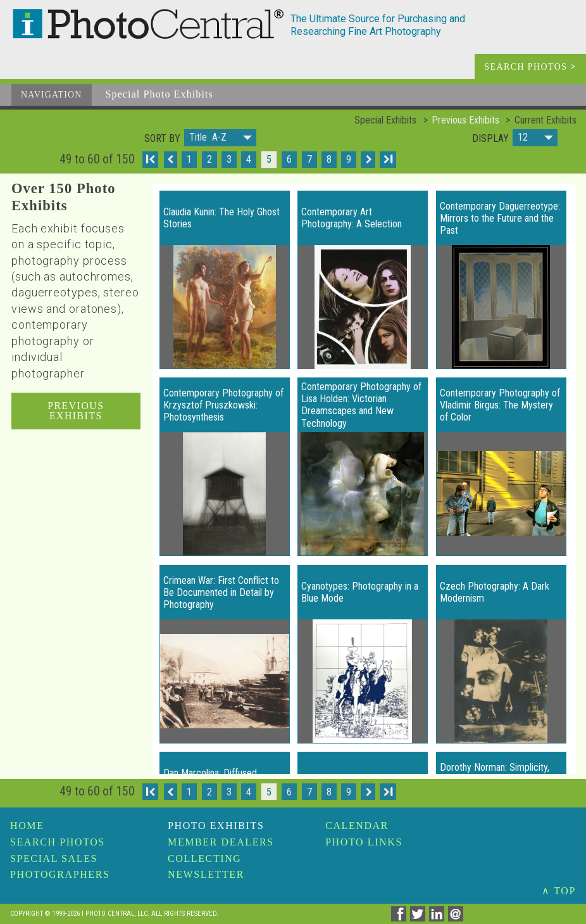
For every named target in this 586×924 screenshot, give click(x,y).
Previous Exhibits (465, 120)
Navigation (52, 95)
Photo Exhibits (216, 826)
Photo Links (364, 842)
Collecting (204, 858)
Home (27, 826)
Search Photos (58, 842)
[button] (220, 138)
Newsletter (206, 874)
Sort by (162, 139)
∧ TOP (559, 891)
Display (490, 139)
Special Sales (54, 858)
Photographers (60, 874)
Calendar (357, 826)
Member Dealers (221, 842)
